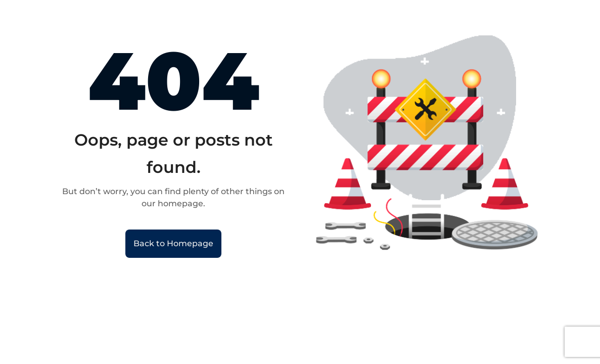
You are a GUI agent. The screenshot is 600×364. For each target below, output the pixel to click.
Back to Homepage (173, 243)
